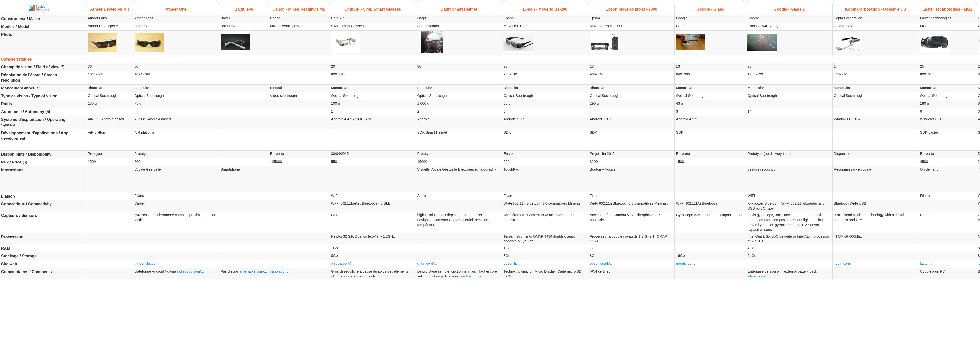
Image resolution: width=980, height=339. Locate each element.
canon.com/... (281, 271)
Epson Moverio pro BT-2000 (631, 9)
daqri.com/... (427, 264)
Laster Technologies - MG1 (947, 9)
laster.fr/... (928, 264)
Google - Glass (710, 9)
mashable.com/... (254, 271)
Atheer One (176, 9)
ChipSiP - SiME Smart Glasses (373, 9)
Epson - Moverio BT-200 (545, 9)
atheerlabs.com (147, 264)
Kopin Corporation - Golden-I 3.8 (875, 9)
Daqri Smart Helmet (459, 9)
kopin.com (842, 264)
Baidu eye (244, 9)
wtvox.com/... (758, 276)
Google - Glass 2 (789, 9)
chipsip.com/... (342, 264)
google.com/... (687, 264)
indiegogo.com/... (191, 271)
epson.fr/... (512, 264)
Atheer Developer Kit (110, 9)
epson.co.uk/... (601, 264)
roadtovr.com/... (472, 276)
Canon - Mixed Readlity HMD (299, 9)
